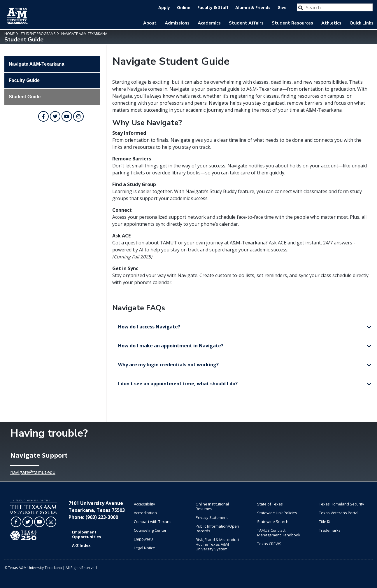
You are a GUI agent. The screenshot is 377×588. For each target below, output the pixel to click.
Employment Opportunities (86, 534)
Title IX (325, 521)
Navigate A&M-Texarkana (84, 34)
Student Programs (37, 34)
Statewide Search (273, 521)
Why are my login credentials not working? (168, 365)
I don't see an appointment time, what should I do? (178, 384)
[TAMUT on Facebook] (43, 116)
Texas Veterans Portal (339, 513)
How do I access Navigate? (149, 327)
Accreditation (145, 513)
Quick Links (362, 23)
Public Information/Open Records (217, 528)
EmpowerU (143, 539)
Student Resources (292, 23)
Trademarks (330, 530)
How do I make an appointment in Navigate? (171, 346)
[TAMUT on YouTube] (67, 116)
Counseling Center (150, 530)
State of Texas (270, 504)
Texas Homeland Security (342, 504)
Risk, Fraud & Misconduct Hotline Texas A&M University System (218, 544)
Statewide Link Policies (277, 513)
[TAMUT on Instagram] (78, 116)
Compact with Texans (153, 521)
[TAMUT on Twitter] (55, 116)
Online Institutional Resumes (212, 506)
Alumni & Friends (253, 7)
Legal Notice (144, 548)
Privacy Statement (212, 517)
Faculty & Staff (213, 7)
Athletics (331, 23)
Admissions (177, 23)
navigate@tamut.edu (33, 472)
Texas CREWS (269, 544)
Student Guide (25, 97)
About (150, 23)
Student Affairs (246, 23)
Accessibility (144, 504)
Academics (209, 23)
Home (9, 34)
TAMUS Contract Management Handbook (279, 533)
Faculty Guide (24, 80)
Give (282, 7)
